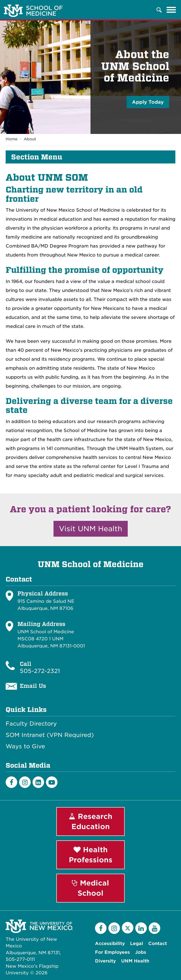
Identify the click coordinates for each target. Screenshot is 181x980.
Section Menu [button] (37, 157)
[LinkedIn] (38, 782)
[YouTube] (154, 928)
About (30, 139)
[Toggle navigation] (171, 10)
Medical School (90, 888)
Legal (137, 944)
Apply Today (148, 102)
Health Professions (91, 855)
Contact (158, 944)
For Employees (112, 952)
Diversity (105, 961)
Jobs (141, 952)
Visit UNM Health (91, 529)
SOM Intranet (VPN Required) (50, 735)
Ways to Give (25, 746)
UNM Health (135, 961)
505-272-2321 (40, 671)
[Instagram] (25, 782)
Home (12, 139)
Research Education (91, 821)
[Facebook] (11, 782)
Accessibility (110, 944)
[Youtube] (52, 782)
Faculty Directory (31, 724)
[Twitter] (128, 928)
